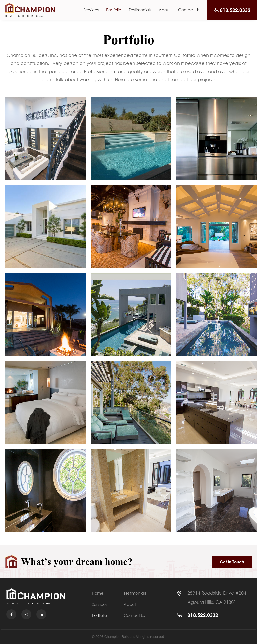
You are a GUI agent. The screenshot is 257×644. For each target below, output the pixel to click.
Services (91, 10)
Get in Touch (232, 562)
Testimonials (140, 10)
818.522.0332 (203, 615)
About (165, 10)
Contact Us (189, 10)
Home (98, 593)
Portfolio (114, 10)
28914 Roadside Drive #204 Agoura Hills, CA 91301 (217, 597)
